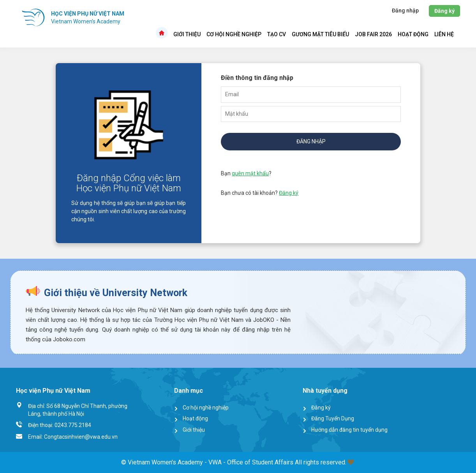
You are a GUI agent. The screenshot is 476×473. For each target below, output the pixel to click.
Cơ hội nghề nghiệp (234, 34)
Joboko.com (69, 339)
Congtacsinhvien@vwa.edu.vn (81, 437)
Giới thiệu (187, 34)
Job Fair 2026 (373, 34)
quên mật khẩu (250, 173)
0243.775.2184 (73, 425)
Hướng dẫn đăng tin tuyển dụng (349, 430)
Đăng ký (289, 193)
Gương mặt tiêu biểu (320, 34)
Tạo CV (277, 34)
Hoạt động (413, 34)
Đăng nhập (311, 141)
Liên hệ (444, 34)
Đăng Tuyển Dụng (333, 418)
